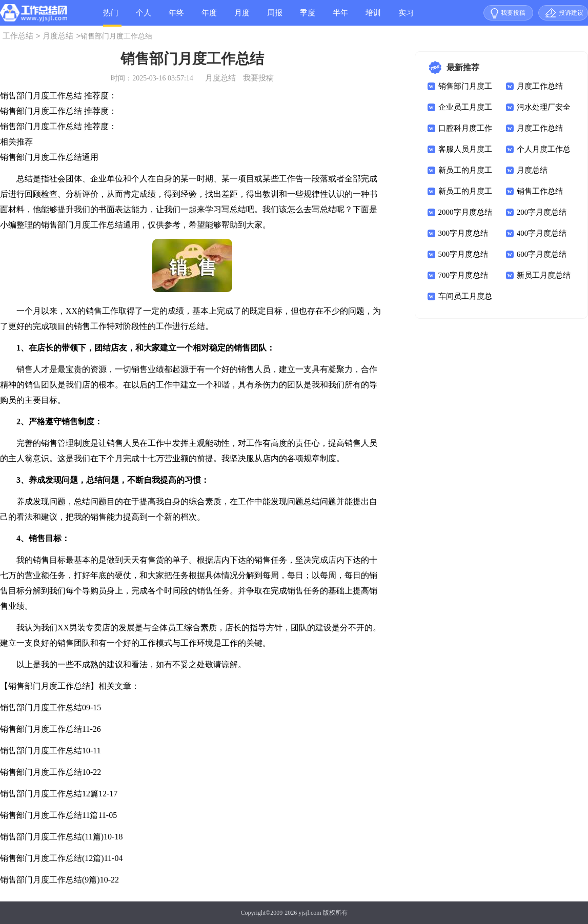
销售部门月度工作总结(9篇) (50, 880)
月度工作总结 (540, 86)
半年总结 (340, 17)
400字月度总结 (542, 233)
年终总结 (176, 17)
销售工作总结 (540, 191)
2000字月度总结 (465, 212)
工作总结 (18, 36)
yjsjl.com (310, 913)
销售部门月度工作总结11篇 (49, 815)
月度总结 (242, 17)
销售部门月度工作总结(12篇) (52, 858)
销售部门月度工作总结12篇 (49, 794)
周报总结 (275, 17)
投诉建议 (571, 13)
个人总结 (144, 17)
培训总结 (373, 17)
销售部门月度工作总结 (41, 707)
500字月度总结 (463, 254)
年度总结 (209, 17)
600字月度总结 (542, 254)
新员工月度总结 (544, 275)
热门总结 (111, 18)
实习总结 (406, 17)
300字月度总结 (463, 233)
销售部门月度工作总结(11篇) (52, 837)
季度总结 (308, 17)
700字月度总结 (463, 275)
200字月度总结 (542, 212)
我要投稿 (513, 13)
